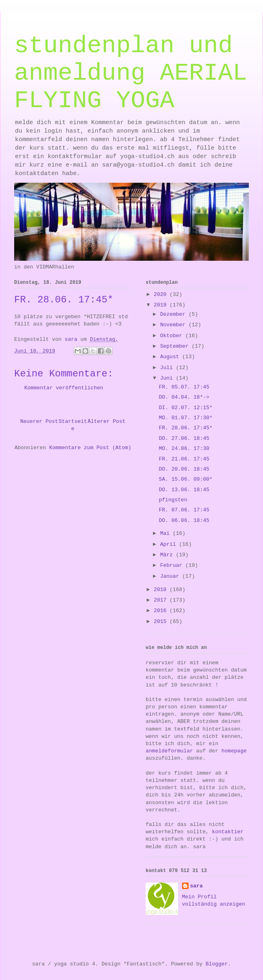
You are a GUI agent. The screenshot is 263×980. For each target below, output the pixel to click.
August (171, 357)
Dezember (174, 314)
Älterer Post (106, 421)
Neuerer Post (39, 421)
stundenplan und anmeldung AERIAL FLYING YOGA (131, 73)
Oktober (173, 336)
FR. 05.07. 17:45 (184, 387)
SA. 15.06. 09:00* (186, 479)
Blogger (217, 964)
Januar (171, 576)
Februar (173, 565)
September (176, 346)
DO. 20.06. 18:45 (184, 469)
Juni (168, 378)
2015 (162, 622)
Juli (168, 368)
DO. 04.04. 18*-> (184, 397)
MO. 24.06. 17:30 (184, 449)
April (170, 544)
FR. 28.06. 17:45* (186, 428)
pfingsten (173, 500)
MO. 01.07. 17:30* (186, 418)
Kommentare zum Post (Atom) (90, 448)
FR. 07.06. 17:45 (184, 510)
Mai (166, 533)
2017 (162, 600)
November (174, 325)
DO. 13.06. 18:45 (184, 490)
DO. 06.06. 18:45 (184, 521)
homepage (234, 751)
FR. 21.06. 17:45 (184, 459)
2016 (162, 611)
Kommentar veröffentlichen (64, 388)
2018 (162, 590)
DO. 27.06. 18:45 (184, 438)
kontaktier (228, 832)
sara (196, 886)
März (168, 555)
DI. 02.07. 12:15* (186, 408)
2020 (162, 295)
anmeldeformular (169, 751)
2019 (162, 305)
